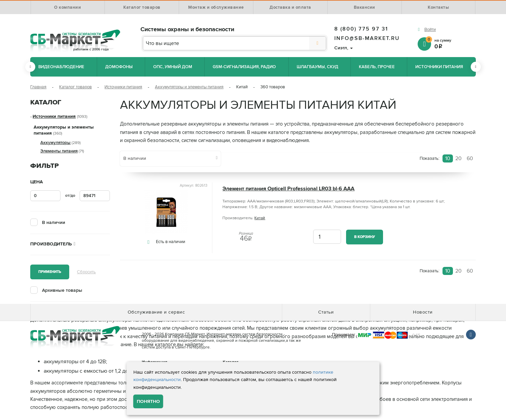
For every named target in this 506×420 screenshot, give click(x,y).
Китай (260, 218)
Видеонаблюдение (61, 67)
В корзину (365, 237)
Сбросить (86, 272)
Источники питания (439, 67)
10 (448, 158)
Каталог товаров (142, 7)
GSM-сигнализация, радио (244, 67)
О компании (68, 7)
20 (458, 158)
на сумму (451, 43)
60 (470, 158)
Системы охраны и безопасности (187, 29)
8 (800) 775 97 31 (361, 29)
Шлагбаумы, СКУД (318, 67)
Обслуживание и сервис (156, 312)
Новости (423, 312)
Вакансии (365, 7)
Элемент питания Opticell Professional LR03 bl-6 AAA (288, 189)
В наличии (54, 222)
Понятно (148, 401)
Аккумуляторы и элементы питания (189, 87)
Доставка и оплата (290, 7)
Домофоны (119, 67)
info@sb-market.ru (367, 38)
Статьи (326, 312)
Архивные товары (62, 290)
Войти (430, 30)
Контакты (438, 7)
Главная (38, 87)
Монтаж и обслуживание (216, 7)
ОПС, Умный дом (173, 67)
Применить (50, 272)
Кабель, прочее (377, 67)
